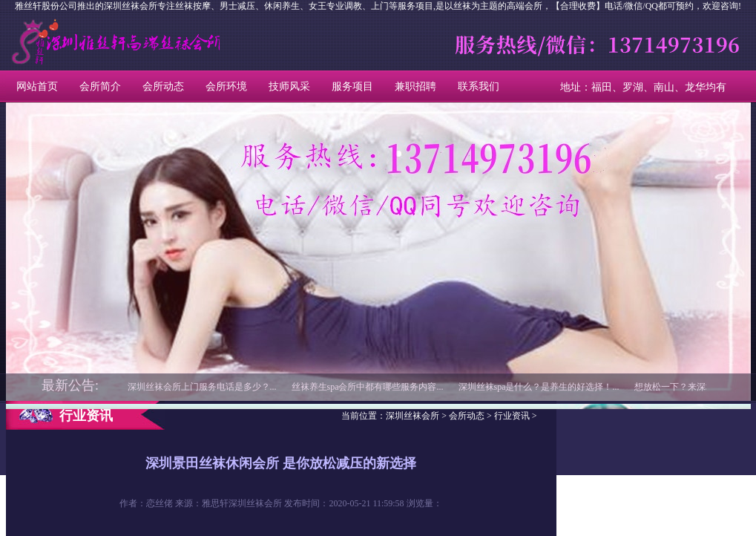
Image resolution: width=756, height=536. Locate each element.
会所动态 (163, 86)
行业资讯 (512, 416)
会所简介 (100, 86)
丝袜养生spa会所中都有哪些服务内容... (368, 387)
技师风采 (289, 86)
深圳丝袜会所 (73, 42)
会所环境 (226, 86)
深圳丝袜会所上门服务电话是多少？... (202, 387)
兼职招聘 (415, 86)
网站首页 (37, 86)
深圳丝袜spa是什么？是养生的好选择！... (539, 387)
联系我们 (479, 86)
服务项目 (352, 86)
